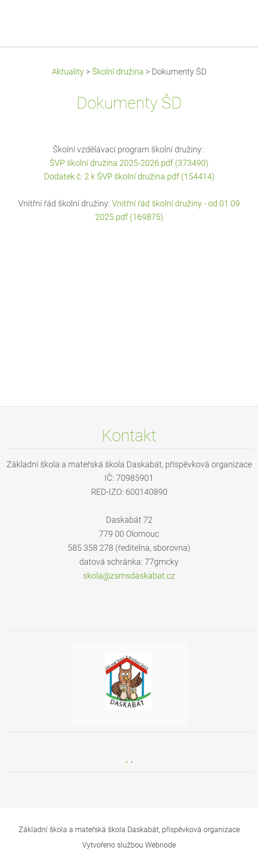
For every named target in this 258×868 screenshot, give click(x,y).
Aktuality (68, 72)
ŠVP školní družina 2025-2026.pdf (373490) (129, 163)
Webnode (160, 845)
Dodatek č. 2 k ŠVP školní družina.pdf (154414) (129, 177)
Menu (232, 21)
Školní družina (118, 72)
